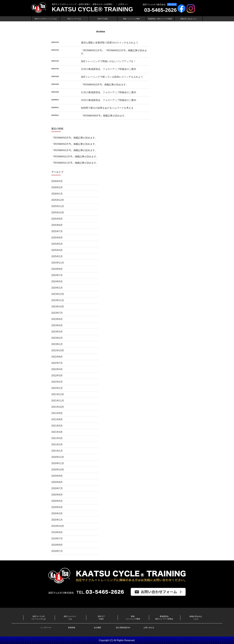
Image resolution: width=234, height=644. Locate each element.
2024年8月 (57, 269)
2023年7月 (57, 313)
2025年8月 (57, 225)
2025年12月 (58, 200)
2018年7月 (57, 551)
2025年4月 (57, 250)
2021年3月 (57, 438)
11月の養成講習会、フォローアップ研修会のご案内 (108, 92)
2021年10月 (58, 407)
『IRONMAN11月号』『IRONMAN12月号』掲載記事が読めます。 (114, 52)
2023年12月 (58, 294)
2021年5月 (57, 426)
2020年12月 (58, 457)
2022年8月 (57, 357)
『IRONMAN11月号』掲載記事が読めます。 (75, 163)
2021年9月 (57, 413)
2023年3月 (57, 332)
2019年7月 (57, 539)
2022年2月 (57, 382)
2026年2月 (57, 187)
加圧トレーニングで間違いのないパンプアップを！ (108, 61)
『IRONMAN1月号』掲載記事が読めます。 (74, 150)
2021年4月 (57, 432)
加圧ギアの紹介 (103, 19)
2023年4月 (57, 325)
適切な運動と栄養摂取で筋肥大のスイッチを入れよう (110, 43)
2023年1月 (57, 344)
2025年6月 (57, 238)
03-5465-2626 (160, 10)
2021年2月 (57, 444)
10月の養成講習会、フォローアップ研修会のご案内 (108, 100)
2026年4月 (57, 181)
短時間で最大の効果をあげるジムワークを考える (107, 108)
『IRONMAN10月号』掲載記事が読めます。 (105, 85)
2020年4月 (57, 507)
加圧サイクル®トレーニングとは (46, 19)
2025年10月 (58, 213)
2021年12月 (58, 394)
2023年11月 (58, 300)
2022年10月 (58, 350)
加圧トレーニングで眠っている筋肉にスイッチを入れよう (112, 77)
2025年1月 (57, 256)
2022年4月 (57, 369)
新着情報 (72, 628)
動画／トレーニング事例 (131, 19)
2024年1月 (57, 288)
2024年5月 (57, 281)
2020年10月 (58, 470)
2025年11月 (58, 206)
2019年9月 (57, 532)
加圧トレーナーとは (74, 19)
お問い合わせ (172, 4)
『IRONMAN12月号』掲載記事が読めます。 (75, 157)
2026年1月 (57, 194)
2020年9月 (57, 476)
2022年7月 (57, 363)
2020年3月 (57, 513)
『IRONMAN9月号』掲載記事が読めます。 (104, 116)
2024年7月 (57, 275)
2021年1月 (57, 451)
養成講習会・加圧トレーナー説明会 (160, 19)
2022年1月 (57, 388)
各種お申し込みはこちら (188, 19)
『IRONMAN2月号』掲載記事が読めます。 (74, 144)
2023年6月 (57, 319)
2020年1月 (57, 520)
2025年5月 (57, 244)
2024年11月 (58, 263)
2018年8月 (57, 545)
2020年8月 (57, 482)
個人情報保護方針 (123, 628)
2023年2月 (57, 338)
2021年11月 (58, 401)
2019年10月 (58, 526)
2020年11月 (58, 463)
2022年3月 (57, 376)
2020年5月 (57, 501)
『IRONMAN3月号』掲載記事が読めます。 (74, 138)
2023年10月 (58, 307)
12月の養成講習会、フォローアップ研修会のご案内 (108, 69)
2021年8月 (57, 419)
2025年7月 (57, 231)
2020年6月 (57, 495)
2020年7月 (57, 488)
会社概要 (97, 628)
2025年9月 (57, 219)
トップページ (46, 628)
